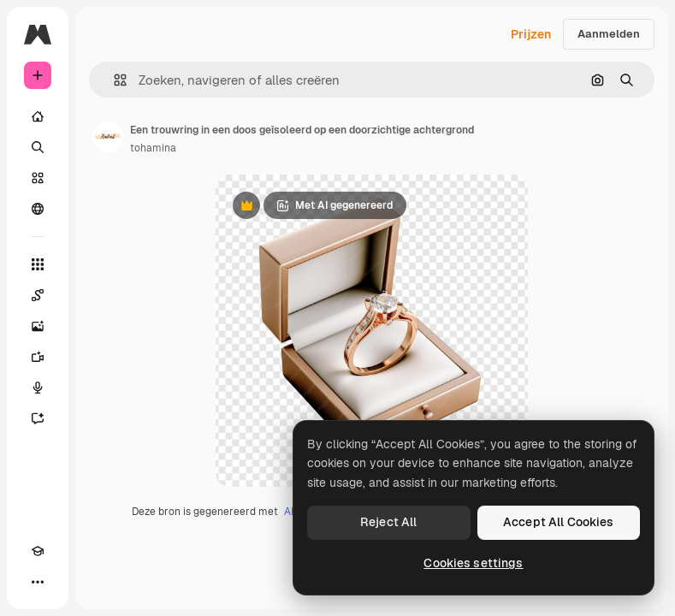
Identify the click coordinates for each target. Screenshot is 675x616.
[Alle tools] (38, 264)
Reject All (388, 522)
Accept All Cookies (559, 522)
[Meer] (38, 582)
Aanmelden (609, 34)
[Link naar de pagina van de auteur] (108, 137)
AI (289, 512)
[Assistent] (38, 418)
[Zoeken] (38, 147)
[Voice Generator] (38, 388)
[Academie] (38, 551)
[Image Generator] (38, 326)
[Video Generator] (38, 357)
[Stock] (38, 178)
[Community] (38, 209)
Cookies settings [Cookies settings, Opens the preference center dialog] (473, 563)
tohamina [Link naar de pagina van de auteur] (153, 148)
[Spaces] (38, 295)
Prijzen (531, 34)
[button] (113, 80)
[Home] (38, 116)
